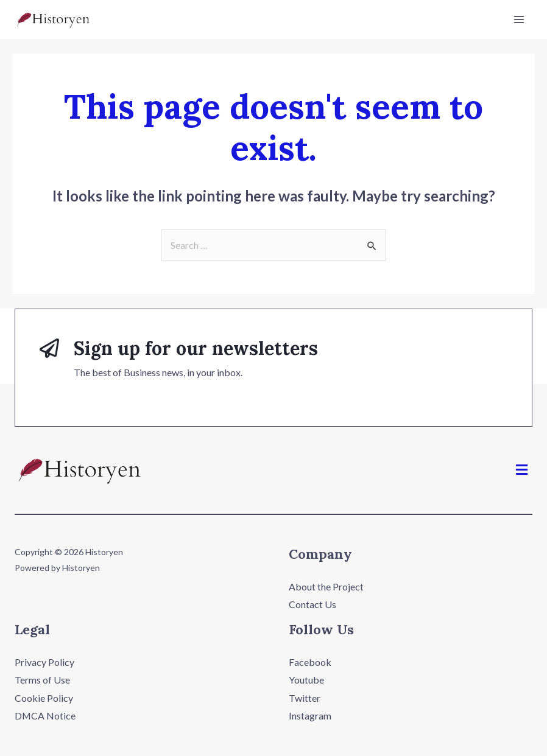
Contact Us (312, 604)
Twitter (305, 698)
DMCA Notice (45, 716)
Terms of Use (42, 680)
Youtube (306, 680)
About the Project (326, 586)
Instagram (310, 716)
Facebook (310, 662)
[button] (522, 470)
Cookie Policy (44, 698)
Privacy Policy (44, 662)
